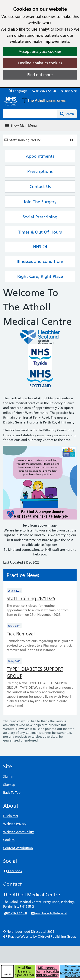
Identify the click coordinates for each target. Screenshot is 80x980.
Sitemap (9, 785)
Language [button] (18, 91)
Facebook (13, 871)
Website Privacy (15, 824)
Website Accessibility (19, 832)
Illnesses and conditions (40, 261)
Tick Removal (21, 634)
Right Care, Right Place (40, 276)
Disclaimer (11, 816)
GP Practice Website (18, 936)
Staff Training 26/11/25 (26, 140)
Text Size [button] (68, 91)
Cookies (9, 840)
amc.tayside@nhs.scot (49, 913)
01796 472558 (44, 91)
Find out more (40, 75)
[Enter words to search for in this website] (30, 114)
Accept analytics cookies (40, 51)
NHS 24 (40, 247)
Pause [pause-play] (7, 974)
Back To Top (12, 793)
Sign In (8, 776)
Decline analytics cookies (40, 63)
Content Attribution (18, 848)
